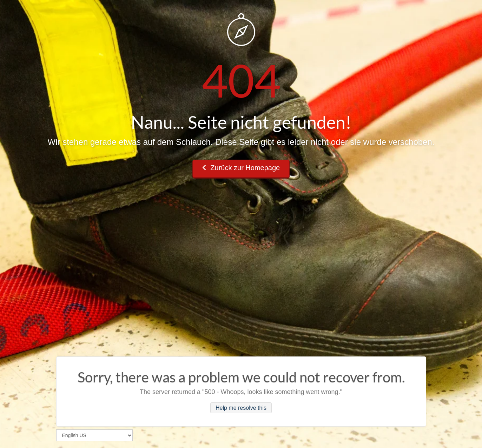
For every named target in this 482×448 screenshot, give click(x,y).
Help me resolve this (241, 408)
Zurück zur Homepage (241, 168)
